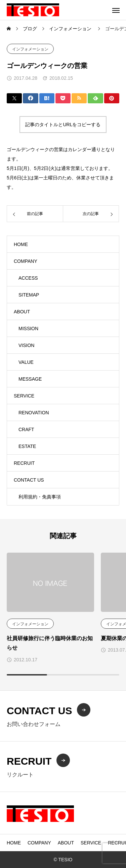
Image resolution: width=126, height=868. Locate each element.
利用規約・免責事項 (40, 497)
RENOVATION (34, 413)
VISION (26, 345)
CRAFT (26, 429)
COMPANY (26, 261)
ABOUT (22, 312)
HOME (21, 244)
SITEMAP (29, 295)
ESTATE (27, 446)
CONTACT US (29, 480)
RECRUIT (24, 463)
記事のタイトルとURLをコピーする (63, 125)
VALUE (26, 362)
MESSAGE (30, 379)
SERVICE (24, 396)
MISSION (28, 328)
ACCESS (28, 278)
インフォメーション (30, 49)
